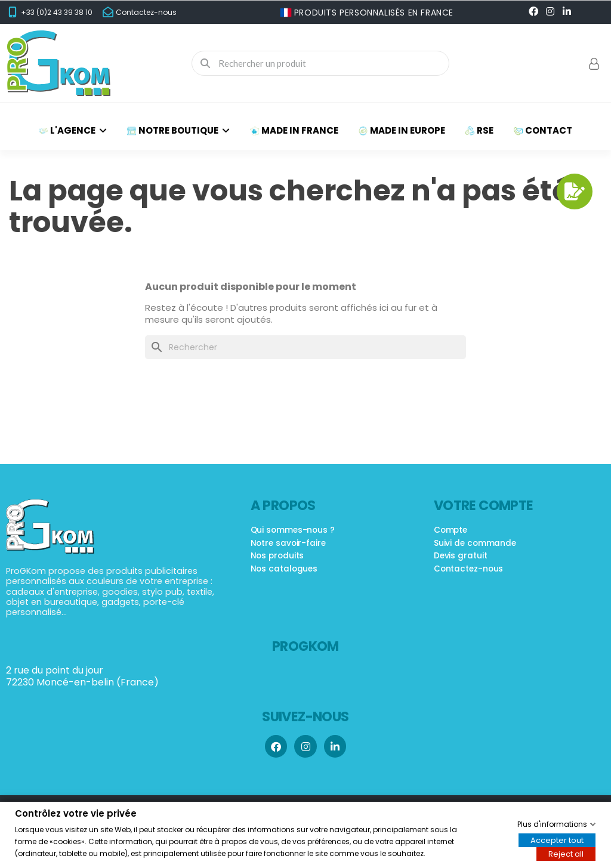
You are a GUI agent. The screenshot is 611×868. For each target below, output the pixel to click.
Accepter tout (557, 840)
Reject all (566, 853)
